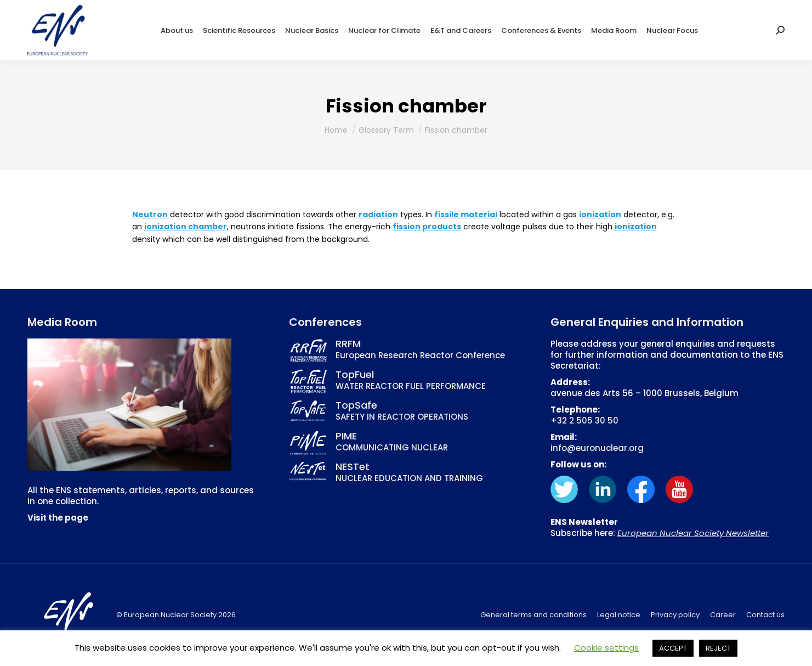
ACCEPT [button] (673, 648)
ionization (600, 215)
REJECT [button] (718, 648)
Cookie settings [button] (606, 648)
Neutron (150, 215)
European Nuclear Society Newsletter (693, 533)
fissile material (466, 215)
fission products (427, 227)
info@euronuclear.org (597, 448)
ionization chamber (186, 227)
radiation (378, 215)
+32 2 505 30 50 (584, 421)
